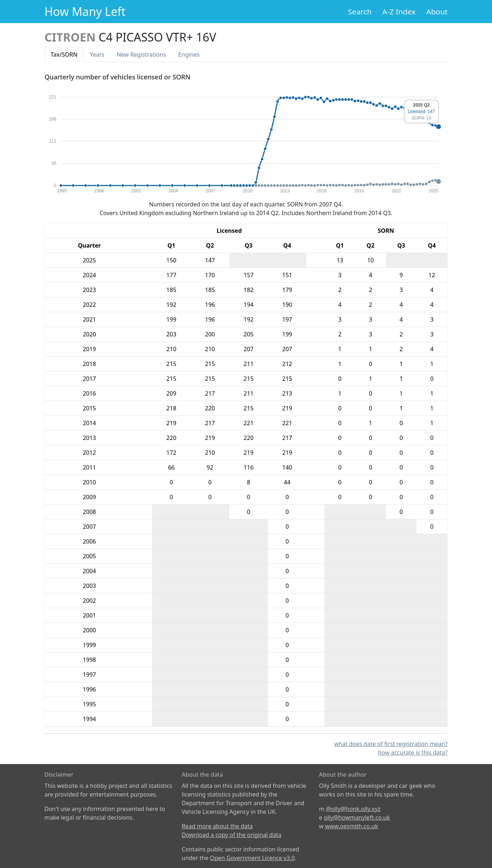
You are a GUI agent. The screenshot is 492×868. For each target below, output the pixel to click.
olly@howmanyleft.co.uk (357, 817)
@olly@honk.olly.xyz (353, 809)
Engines (189, 54)
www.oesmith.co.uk (352, 826)
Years (97, 54)
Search (360, 12)
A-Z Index (399, 12)
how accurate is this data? (413, 753)
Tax (64, 54)
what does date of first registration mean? (391, 744)
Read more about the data (217, 826)
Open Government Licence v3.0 (252, 858)
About (437, 12)
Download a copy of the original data (232, 835)
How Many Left (85, 11)
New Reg (141, 54)
